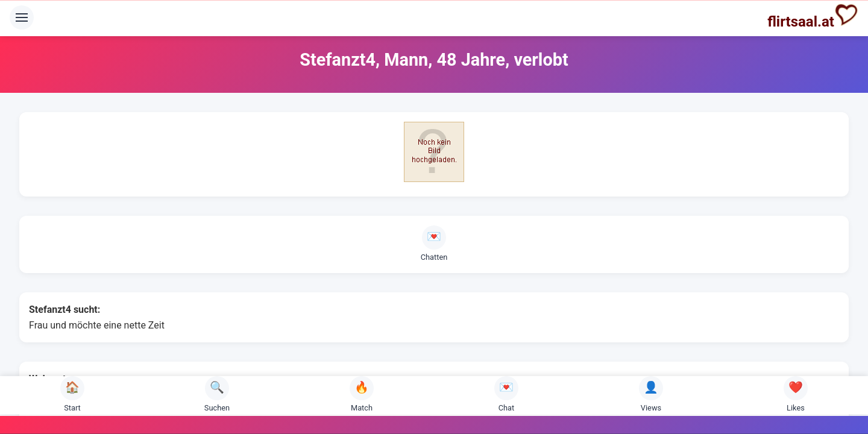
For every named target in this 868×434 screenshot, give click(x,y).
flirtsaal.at (813, 16)
